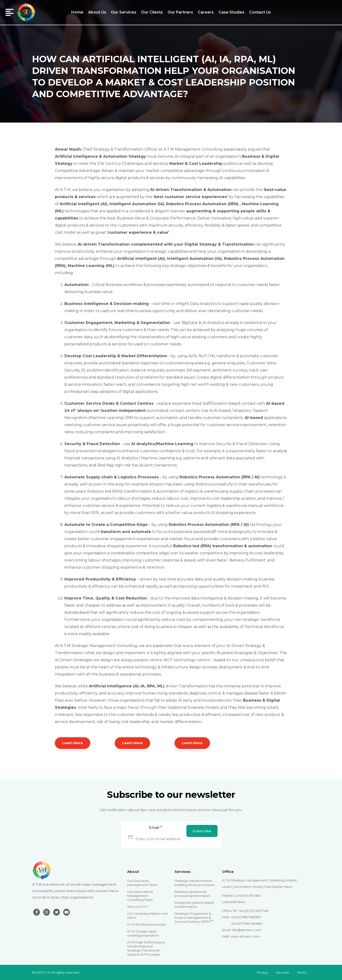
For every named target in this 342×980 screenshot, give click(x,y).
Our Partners (180, 12)
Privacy (263, 972)
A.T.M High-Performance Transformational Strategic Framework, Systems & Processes (146, 948)
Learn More (73, 743)
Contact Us (260, 12)
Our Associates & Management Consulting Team (140, 896)
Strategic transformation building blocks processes (195, 883)
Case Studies (231, 12)
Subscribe (202, 831)
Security (283, 972)
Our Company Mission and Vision (147, 916)
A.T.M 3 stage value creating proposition (143, 933)
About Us (97, 12)
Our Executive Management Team (142, 883)
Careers (206, 12)
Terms (302, 972)
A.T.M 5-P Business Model (146, 924)
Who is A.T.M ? (138, 907)
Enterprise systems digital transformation (194, 905)
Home (77, 12)
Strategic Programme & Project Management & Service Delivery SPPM (194, 918)
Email (155, 828)
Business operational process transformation (192, 894)
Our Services (124, 12)
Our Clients (152, 12)
